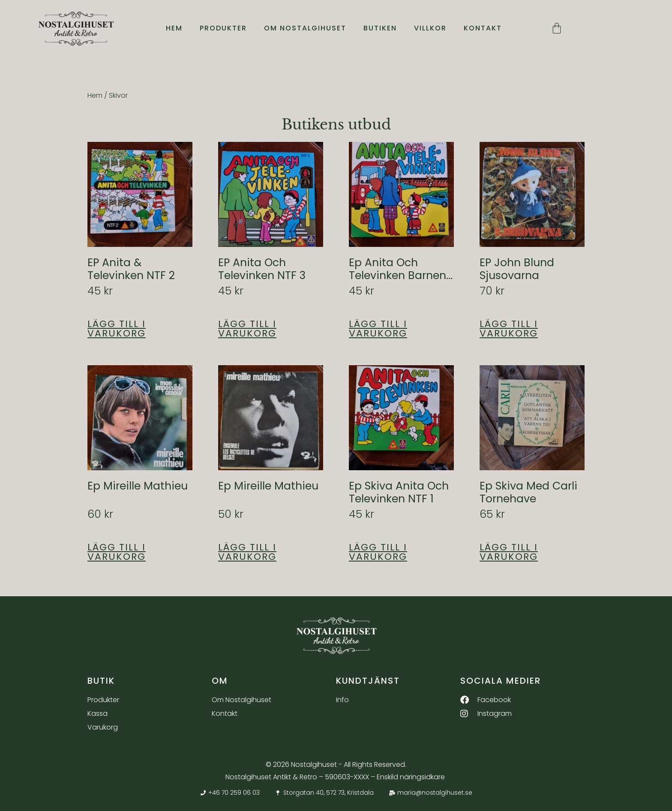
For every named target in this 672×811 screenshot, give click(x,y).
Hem (174, 29)
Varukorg (103, 727)
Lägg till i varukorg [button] (117, 329)
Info (342, 700)
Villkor (430, 29)
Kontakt (483, 29)
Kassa (97, 713)
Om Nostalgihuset (305, 29)
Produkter (223, 29)
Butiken (380, 29)
